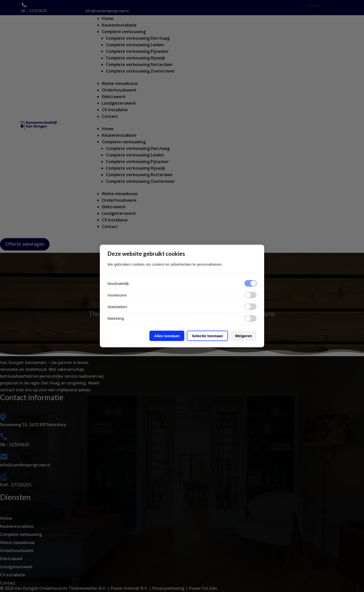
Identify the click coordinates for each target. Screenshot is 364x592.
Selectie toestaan (207, 336)
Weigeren (244, 336)
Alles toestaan (167, 336)
